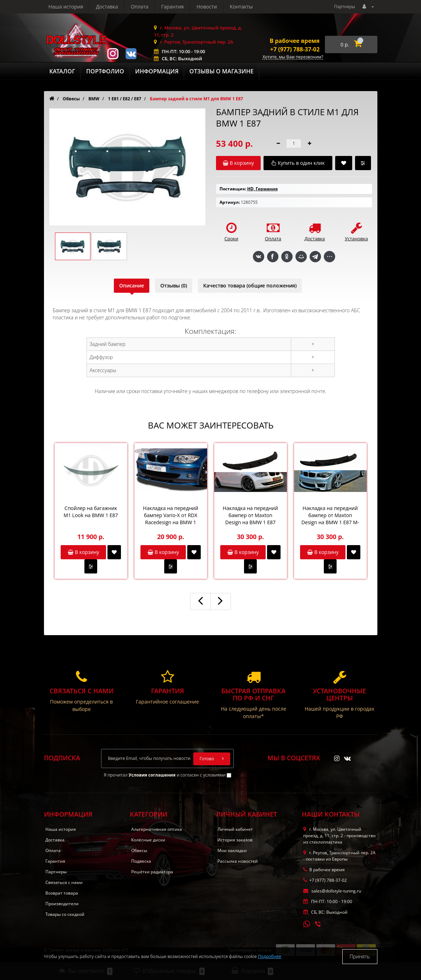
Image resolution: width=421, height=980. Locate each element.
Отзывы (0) (174, 285)
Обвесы (139, 850)
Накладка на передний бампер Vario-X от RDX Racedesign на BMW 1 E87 (171, 515)
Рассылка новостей (238, 861)
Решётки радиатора (152, 872)
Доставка (107, 7)
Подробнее (270, 956)
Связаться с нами (64, 882)
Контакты (241, 7)
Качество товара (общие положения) (250, 285)
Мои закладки (232, 850)
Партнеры (345, 7)
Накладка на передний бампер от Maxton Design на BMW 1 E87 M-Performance (330, 515)
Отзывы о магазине (221, 71)
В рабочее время (295, 41)
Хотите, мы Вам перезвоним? (293, 57)
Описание (132, 285)
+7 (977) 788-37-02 (295, 49)
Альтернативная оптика (157, 829)
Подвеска (141, 861)
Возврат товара (62, 893)
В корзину (83, 552)
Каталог (62, 71)
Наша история (66, 7)
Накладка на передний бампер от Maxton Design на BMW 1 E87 (250, 515)
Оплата (140, 7)
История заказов (235, 840)
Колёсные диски (148, 840)
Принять (360, 956)
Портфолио (105, 71)
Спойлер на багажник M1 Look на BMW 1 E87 (91, 512)
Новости (207, 7)
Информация (157, 71)
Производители (62, 904)
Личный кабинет (235, 829)
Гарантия (173, 7)
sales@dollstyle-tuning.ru (332, 891)
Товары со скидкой (65, 914)
